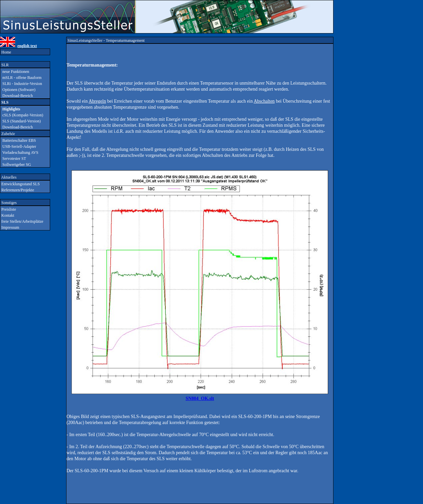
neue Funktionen (15, 72)
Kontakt (7, 215)
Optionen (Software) (18, 90)
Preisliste (8, 209)
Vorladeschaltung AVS (19, 153)
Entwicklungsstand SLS (20, 184)
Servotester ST (13, 159)
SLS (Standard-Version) (21, 121)
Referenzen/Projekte (17, 190)
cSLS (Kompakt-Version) (22, 115)
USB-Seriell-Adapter (18, 146)
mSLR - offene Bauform (21, 78)
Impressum (10, 227)
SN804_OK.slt (200, 398)
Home (6, 52)
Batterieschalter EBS (18, 140)
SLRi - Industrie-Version (21, 84)
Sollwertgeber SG (16, 165)
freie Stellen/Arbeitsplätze (22, 221)
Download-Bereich (17, 96)
